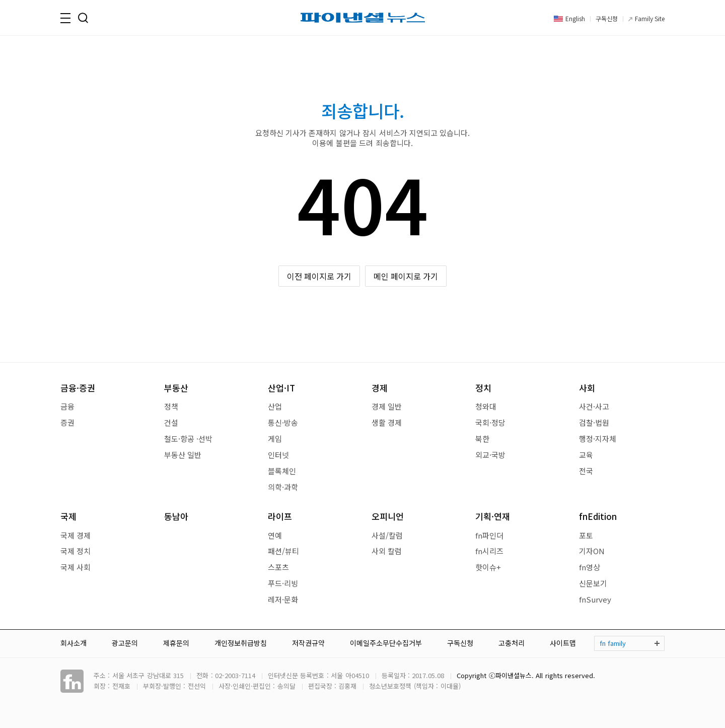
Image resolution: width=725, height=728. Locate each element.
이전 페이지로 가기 (319, 276)
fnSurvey (595, 599)
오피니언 (388, 516)
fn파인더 (489, 535)
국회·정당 (490, 422)
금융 (67, 406)
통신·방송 (283, 422)
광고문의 (125, 643)
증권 (67, 422)
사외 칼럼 (387, 551)
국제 (68, 516)
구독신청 (607, 18)
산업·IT (281, 388)
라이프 (280, 516)
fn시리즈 (489, 551)
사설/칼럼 (387, 535)
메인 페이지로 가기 (406, 276)
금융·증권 (78, 388)
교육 (586, 455)
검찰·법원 (594, 422)
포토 (586, 535)
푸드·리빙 (283, 583)
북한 (482, 439)
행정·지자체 (598, 439)
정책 (171, 406)
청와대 (486, 406)
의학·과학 (283, 487)
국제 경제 (76, 535)
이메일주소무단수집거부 (386, 643)
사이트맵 (563, 643)
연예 (275, 535)
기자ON (592, 551)
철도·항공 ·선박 (188, 439)
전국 (586, 471)
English (575, 18)
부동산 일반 (183, 455)
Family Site (650, 18)
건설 (171, 422)
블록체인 (282, 471)
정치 (483, 388)
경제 (380, 388)
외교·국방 (490, 455)
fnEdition (598, 516)
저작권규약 (308, 643)
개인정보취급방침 (241, 643)
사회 (587, 388)
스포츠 (278, 567)
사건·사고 (594, 406)
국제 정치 (76, 551)
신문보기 (593, 583)
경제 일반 (387, 406)
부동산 (176, 388)
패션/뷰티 (283, 551)
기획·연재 (493, 516)
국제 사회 (76, 567)
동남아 (176, 516)
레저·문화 (283, 599)
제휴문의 (176, 643)
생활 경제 (387, 422)
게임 (275, 439)
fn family (613, 643)
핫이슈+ (488, 567)
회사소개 (74, 643)
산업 (275, 406)
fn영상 (590, 567)
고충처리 (512, 643)
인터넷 (278, 455)
